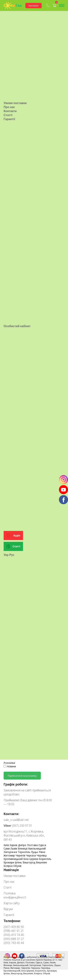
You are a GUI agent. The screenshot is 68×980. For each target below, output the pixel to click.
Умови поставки (15, 98)
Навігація (11, 870)
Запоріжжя (11, 852)
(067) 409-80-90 (48, 5)
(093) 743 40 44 (14, 943)
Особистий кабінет (17, 317)
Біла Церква (31, 859)
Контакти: (11, 814)
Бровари (9, 862)
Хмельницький (37, 849)
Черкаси (31, 855)
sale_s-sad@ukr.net (16, 820)
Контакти (10, 106)
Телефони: (12, 921)
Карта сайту (12, 903)
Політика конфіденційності (15, 895)
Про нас (9, 102)
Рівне (42, 852)
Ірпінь (19, 862)
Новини (10, 766)
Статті (8, 110)
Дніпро (22, 845)
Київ (7, 845)
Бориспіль (45, 859)
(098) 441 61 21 (14, 931)
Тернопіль (24, 852)
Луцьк (35, 852)
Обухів (17, 866)
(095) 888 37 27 (14, 939)
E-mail (7, 751)
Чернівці (42, 855)
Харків (14, 845)
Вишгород (29, 862)
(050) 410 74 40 (14, 935)
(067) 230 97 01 (18, 826)
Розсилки (9, 763)
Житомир (10, 855)
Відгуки (8, 909)
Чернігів (21, 855)
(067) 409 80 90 (14, 927)
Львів (14, 849)
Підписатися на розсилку (22, 776)
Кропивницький (14, 859)
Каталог (34, 6)
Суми (7, 849)
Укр (6, 541)
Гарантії (9, 114)
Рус (12, 541)
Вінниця (23, 849)
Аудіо (17, 521)
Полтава (33, 845)
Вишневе (41, 862)
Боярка (8, 866)
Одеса (42, 845)
